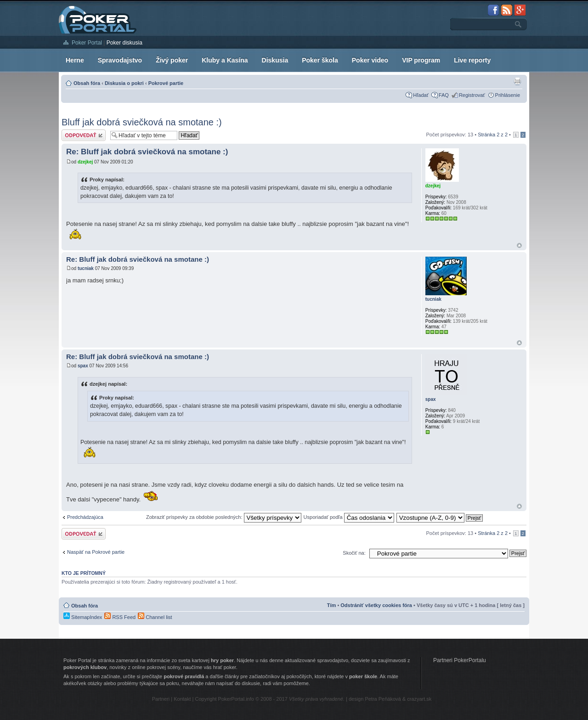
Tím (332, 605)
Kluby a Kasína (225, 60)
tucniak (86, 268)
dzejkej (85, 162)
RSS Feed (120, 617)
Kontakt (182, 699)
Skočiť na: (354, 553)
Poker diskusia (124, 43)
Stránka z (493, 135)
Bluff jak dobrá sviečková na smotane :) (142, 122)
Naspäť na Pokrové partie (96, 552)
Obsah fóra (87, 83)
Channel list (155, 617)
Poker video (370, 60)
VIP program (421, 60)
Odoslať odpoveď (84, 135)
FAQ (444, 95)
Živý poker (172, 60)
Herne (75, 60)
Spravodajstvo (120, 60)
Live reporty (472, 60)
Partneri (161, 699)
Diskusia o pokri (124, 83)
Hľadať (421, 95)
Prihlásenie (508, 95)
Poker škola (320, 60)
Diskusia (275, 60)
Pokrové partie (166, 83)
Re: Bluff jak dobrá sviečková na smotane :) (147, 152)
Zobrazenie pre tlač (517, 81)
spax (83, 366)
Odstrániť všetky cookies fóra (376, 605)
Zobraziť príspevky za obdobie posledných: (224, 517)
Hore (519, 245)
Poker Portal (87, 43)
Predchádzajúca (85, 517)
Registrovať (472, 95)
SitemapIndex (83, 617)
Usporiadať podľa (349, 517)
